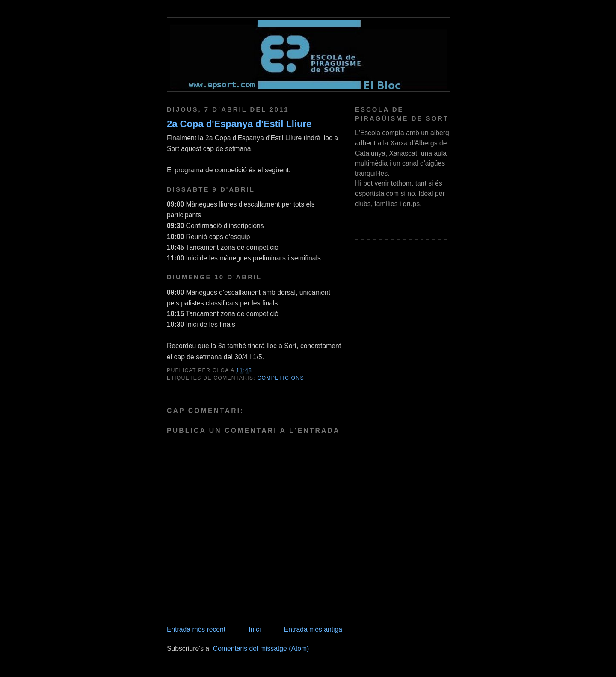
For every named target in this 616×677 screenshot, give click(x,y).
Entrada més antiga (313, 629)
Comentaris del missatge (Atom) (261, 649)
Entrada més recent (196, 629)
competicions (281, 378)
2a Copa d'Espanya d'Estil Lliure (239, 124)
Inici (255, 629)
